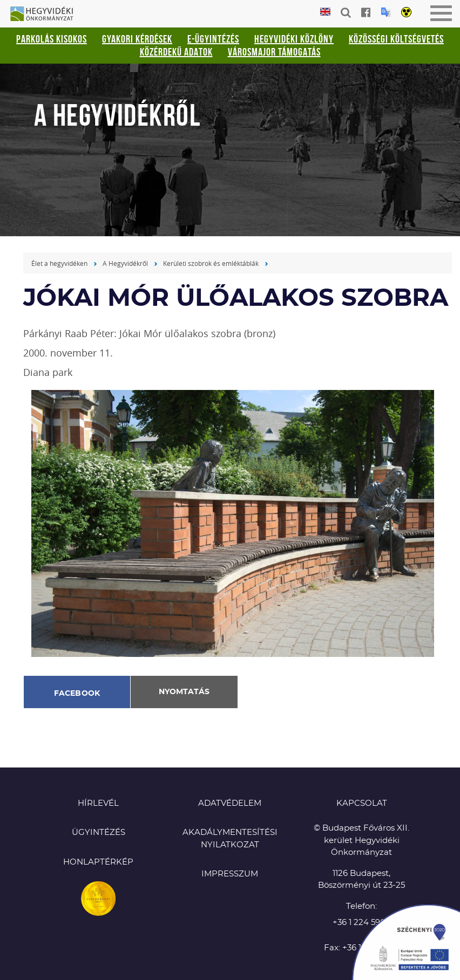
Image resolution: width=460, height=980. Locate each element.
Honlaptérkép (98, 862)
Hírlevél (98, 803)
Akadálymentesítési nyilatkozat (230, 839)
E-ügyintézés (213, 39)
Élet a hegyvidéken (59, 263)
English (325, 12)
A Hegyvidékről (125, 263)
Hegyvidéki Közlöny (294, 39)
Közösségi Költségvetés (396, 39)
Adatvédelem (230, 803)
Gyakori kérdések (137, 39)
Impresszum (230, 874)
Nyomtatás (184, 692)
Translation (386, 12)
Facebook (77, 694)
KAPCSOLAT (362, 803)
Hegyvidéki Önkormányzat (46, 15)
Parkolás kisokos (52, 39)
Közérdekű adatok (176, 52)
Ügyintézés (99, 832)
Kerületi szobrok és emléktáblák (211, 263)
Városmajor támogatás (274, 52)
